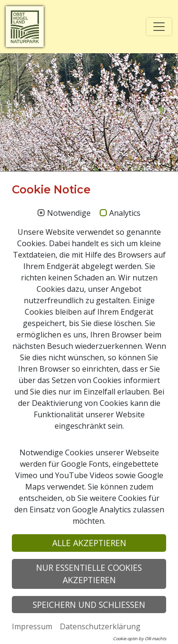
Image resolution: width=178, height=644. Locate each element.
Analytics (125, 213)
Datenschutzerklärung (100, 626)
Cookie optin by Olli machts (140, 639)
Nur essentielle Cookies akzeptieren (89, 574)
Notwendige (69, 213)
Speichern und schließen (89, 605)
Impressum (32, 626)
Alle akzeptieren (89, 543)
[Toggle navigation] (159, 27)
